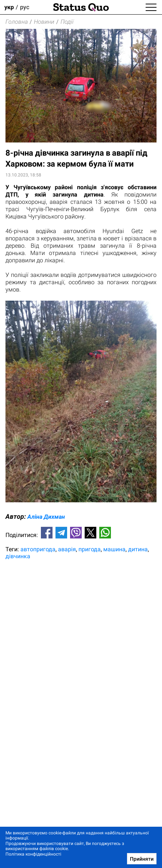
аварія (67, 549)
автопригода (38, 549)
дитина (138, 549)
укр (9, 7)
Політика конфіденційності (33, 854)
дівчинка (18, 556)
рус (25, 7)
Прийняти (142, 859)
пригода (90, 549)
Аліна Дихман (46, 517)
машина (114, 549)
